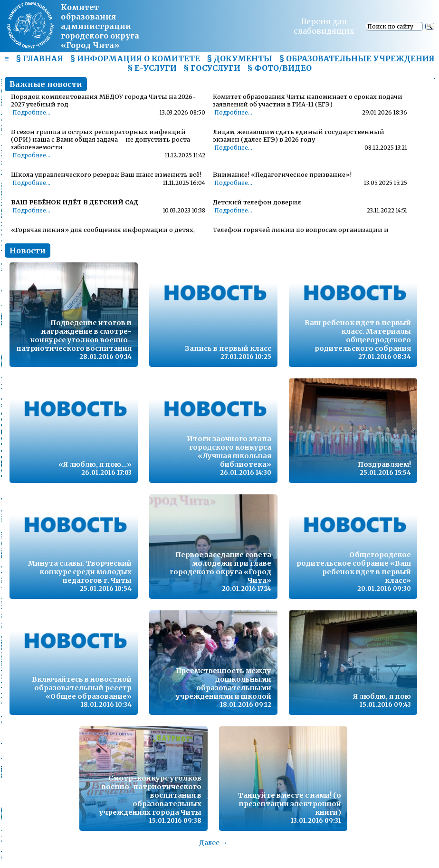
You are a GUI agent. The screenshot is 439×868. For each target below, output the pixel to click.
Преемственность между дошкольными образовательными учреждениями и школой (224, 684)
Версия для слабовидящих (324, 26)
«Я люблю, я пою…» (95, 464)
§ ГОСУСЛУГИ (212, 68)
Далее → (213, 843)
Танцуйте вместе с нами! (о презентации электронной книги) (290, 804)
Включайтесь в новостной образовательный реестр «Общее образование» (82, 688)
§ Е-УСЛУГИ (152, 68)
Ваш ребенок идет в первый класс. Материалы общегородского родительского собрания (358, 336)
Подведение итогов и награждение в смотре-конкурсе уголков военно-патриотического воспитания (74, 336)
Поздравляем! (384, 464)
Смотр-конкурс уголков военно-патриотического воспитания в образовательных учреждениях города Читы (150, 795)
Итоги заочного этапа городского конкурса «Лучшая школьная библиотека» (229, 452)
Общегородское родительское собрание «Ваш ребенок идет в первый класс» (354, 568)
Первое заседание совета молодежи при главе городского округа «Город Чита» (220, 568)
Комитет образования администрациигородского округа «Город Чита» (100, 26)
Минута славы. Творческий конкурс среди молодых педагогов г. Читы (80, 572)
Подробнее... (31, 113)
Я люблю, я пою (382, 696)
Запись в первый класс (228, 348)
